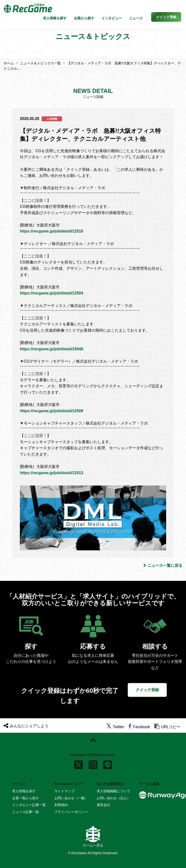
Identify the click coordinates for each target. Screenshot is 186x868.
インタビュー (112, 18)
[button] (166, 17)
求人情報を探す (55, 18)
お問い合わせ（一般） (71, 798)
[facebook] (139, 727)
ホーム (9, 63)
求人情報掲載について (113, 791)
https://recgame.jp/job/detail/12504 (51, 293)
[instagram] (93, 764)
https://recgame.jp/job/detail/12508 (51, 411)
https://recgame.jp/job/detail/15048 (51, 349)
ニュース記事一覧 (26, 812)
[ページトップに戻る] (93, 740)
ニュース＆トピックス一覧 (40, 63)
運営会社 (103, 805)
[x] (78, 764)
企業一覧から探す (26, 798)
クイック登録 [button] (147, 690)
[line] (108, 764)
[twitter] (115, 727)
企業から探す (84, 18)
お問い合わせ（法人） (113, 798)
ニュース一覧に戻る (163, 565)
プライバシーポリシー (71, 812)
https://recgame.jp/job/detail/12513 (51, 473)
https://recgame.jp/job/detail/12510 (51, 231)
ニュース (136, 18)
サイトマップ (65, 791)
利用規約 (61, 805)
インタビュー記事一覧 (29, 805)
